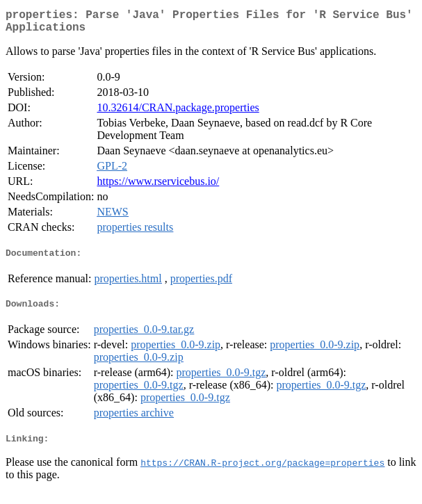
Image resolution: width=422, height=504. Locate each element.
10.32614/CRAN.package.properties (178, 113)
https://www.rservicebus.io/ (158, 187)
